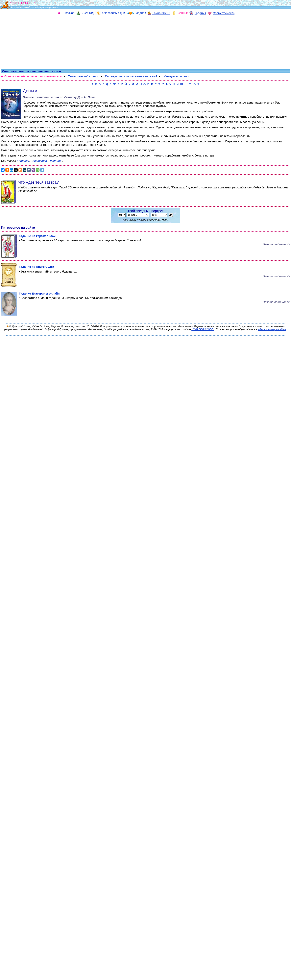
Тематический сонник (83, 76)
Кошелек (23, 161)
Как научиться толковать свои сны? (131, 76)
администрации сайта (272, 329)
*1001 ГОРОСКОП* (203, 329)
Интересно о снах (176, 76)
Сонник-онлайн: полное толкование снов (33, 76)
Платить (55, 161)
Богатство (39, 161)
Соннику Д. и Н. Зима (80, 97)
